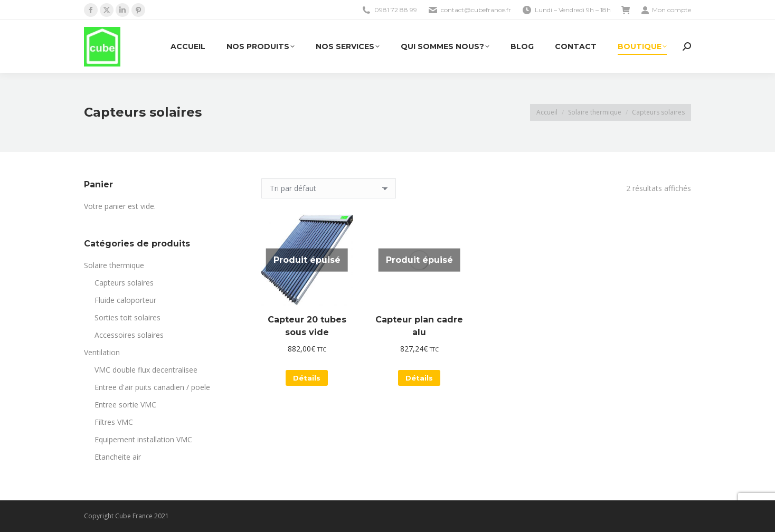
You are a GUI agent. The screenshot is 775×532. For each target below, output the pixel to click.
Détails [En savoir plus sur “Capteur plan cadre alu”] (419, 378)
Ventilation (102, 352)
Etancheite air (118, 457)
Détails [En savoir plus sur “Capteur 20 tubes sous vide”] (307, 378)
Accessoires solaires (129, 335)
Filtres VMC (114, 422)
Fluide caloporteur (125, 300)
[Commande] (329, 188)
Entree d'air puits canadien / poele (152, 387)
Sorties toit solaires (127, 317)
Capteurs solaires (124, 283)
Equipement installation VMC (143, 439)
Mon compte (666, 10)
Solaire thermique (114, 265)
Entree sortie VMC (125, 405)
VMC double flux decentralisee (146, 370)
